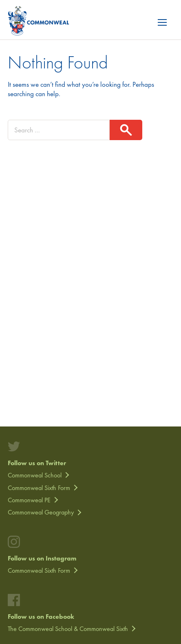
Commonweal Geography (41, 512)
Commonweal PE (29, 500)
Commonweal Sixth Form (39, 488)
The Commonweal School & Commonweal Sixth (68, 629)
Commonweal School (35, 475)
